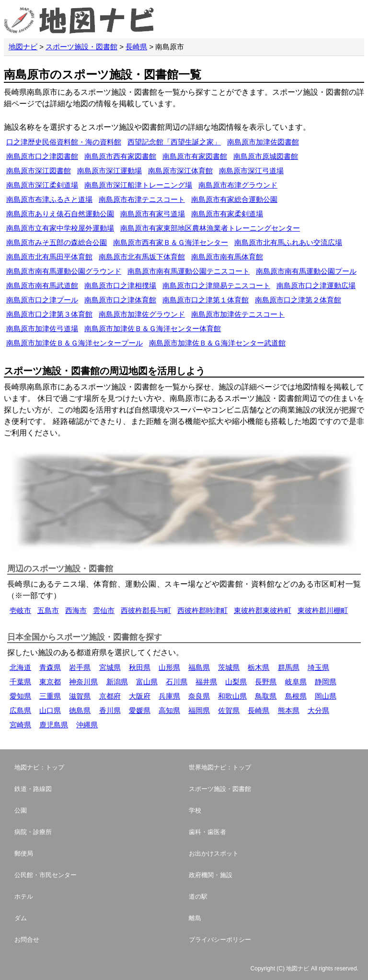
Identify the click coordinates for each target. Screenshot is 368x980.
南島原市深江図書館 (39, 171)
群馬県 (289, 667)
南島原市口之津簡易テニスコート (216, 285)
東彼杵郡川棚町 (323, 610)
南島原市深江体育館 (180, 171)
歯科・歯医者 (207, 832)
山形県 (169, 667)
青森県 (50, 667)
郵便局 (24, 853)
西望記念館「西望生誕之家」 (174, 142)
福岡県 (199, 710)
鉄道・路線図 (33, 789)
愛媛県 (140, 710)
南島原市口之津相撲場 (120, 285)
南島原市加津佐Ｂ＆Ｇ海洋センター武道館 (217, 343)
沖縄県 (87, 725)
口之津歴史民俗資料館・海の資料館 (64, 142)
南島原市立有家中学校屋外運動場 (60, 228)
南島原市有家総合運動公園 (234, 199)
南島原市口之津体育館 (120, 300)
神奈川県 (83, 682)
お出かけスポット (214, 853)
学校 (195, 810)
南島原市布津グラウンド (238, 185)
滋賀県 (80, 696)
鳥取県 (266, 696)
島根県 (296, 696)
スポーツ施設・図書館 (81, 47)
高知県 (169, 710)
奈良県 (199, 696)
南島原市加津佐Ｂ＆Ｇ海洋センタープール (75, 343)
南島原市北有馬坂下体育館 (142, 257)
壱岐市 (20, 610)
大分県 (318, 710)
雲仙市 (104, 610)
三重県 (50, 696)
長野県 (266, 682)
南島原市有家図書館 (195, 156)
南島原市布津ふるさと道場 (49, 199)
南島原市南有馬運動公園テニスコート (189, 271)
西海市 (76, 610)
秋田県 (140, 667)
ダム (21, 918)
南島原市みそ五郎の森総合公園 (57, 242)
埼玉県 (318, 667)
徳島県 (80, 710)
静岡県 (326, 682)
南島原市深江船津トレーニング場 (138, 185)
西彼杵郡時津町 (202, 610)
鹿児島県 (54, 725)
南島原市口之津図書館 (42, 156)
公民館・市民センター (46, 875)
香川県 (110, 710)
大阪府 (140, 696)
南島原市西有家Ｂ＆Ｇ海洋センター (171, 242)
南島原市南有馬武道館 (42, 285)
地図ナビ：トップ (39, 767)
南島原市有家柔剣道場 (227, 214)
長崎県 (136, 47)
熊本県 (289, 710)
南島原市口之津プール (42, 300)
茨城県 (229, 667)
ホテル (24, 896)
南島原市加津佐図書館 (263, 142)
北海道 (20, 667)
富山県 (147, 682)
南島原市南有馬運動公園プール (306, 271)
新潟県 (117, 682)
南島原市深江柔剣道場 (42, 185)
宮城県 (110, 667)
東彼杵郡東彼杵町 (263, 610)
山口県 (50, 710)
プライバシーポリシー (220, 940)
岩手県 (80, 667)
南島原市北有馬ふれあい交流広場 (288, 242)
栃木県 (259, 667)
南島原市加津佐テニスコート (238, 314)
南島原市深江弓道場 (251, 171)
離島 (195, 918)
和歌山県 (232, 696)
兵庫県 (169, 696)
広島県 (20, 710)
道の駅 (198, 896)
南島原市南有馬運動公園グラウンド (64, 271)
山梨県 (236, 682)
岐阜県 (296, 682)
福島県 (199, 667)
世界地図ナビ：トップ (220, 767)
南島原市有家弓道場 (153, 214)
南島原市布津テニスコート (142, 199)
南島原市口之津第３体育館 (49, 314)
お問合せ (27, 940)
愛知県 (20, 696)
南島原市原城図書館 (266, 156)
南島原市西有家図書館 (120, 156)
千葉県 (20, 682)
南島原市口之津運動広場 (316, 285)
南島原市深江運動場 (109, 171)
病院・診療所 (33, 832)
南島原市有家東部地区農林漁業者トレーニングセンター (210, 228)
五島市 (48, 610)
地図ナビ (23, 47)
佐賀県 (229, 710)
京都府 (110, 696)
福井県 (206, 682)
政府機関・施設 (211, 875)
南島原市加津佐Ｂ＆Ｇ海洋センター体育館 (153, 329)
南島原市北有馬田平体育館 (49, 257)
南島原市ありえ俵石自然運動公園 (60, 214)
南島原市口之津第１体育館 (206, 300)
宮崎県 (20, 725)
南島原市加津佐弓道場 (42, 329)
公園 (21, 810)
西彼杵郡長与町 (146, 610)
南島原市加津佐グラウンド (142, 314)
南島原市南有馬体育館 (227, 257)
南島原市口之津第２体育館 (298, 300)
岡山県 (326, 696)
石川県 (177, 682)
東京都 (50, 682)
